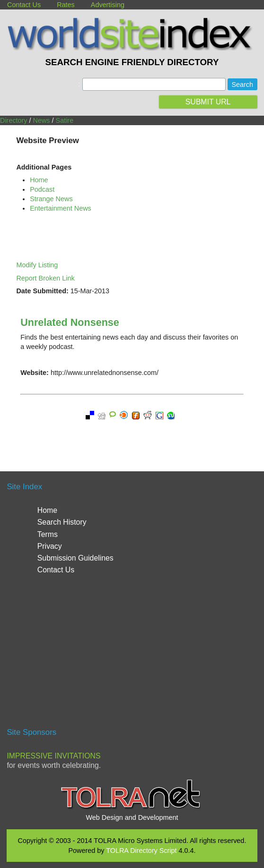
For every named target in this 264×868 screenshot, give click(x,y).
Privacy (50, 546)
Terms (48, 534)
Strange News (51, 199)
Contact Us (24, 5)
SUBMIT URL (208, 102)
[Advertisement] (132, 655)
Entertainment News (61, 208)
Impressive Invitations (53, 756)
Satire (65, 120)
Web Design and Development (132, 817)
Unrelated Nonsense (70, 322)
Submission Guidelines (75, 558)
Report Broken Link (45, 278)
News (42, 120)
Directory (14, 120)
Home (39, 180)
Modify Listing (37, 265)
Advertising (108, 5)
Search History (62, 522)
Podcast (42, 189)
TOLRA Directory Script (141, 851)
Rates (66, 5)
